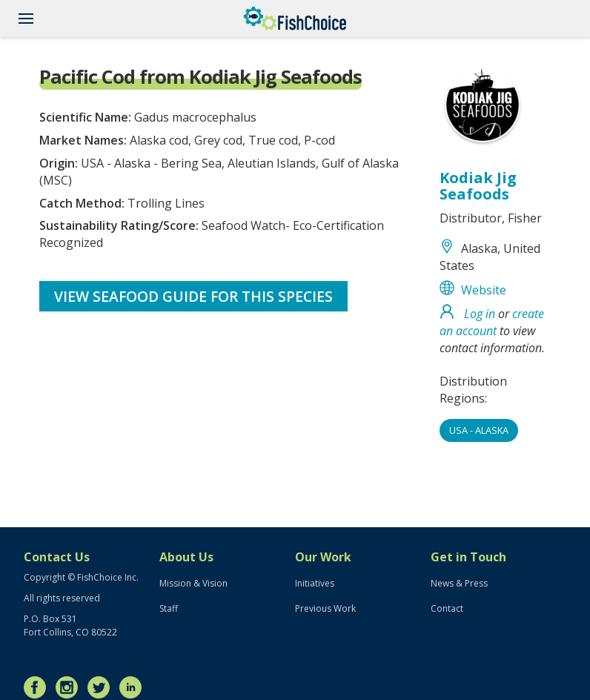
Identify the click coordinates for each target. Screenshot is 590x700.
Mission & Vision (193, 583)
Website (484, 290)
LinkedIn (134, 687)
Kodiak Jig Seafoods (478, 186)
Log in (480, 314)
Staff (169, 608)
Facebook (39, 687)
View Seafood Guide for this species (193, 296)
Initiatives (315, 583)
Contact (447, 608)
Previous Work (325, 608)
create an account (492, 322)
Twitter (102, 687)
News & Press (459, 583)
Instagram (70, 687)
